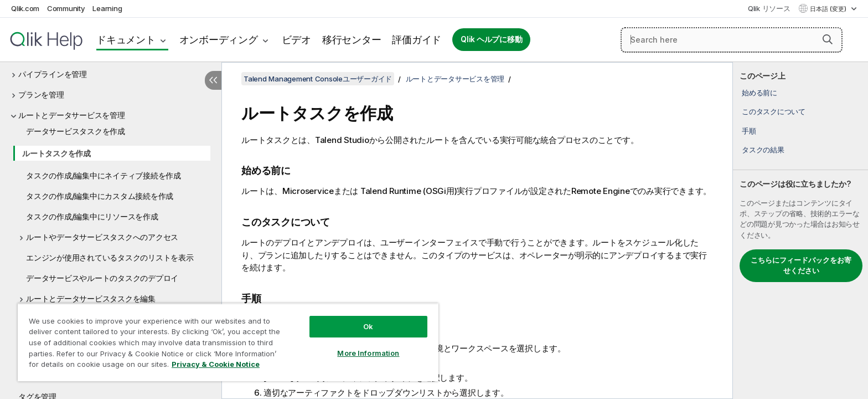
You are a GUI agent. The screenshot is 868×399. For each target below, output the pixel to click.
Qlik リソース (769, 8)
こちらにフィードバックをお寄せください (801, 265)
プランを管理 (41, 94)
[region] (228, 342)
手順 (749, 131)
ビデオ (296, 40)
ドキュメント (126, 40)
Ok (368, 326)
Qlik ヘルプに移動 (491, 39)
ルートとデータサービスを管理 (72, 115)
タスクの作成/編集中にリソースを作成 (92, 216)
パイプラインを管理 (53, 74)
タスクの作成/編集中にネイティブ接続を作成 (104, 175)
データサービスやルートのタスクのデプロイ (102, 278)
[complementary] (800, 231)
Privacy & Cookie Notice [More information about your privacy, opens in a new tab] (216, 364)
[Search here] (732, 40)
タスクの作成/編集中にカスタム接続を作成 (100, 196)
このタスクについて (774, 111)
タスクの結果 (763, 150)
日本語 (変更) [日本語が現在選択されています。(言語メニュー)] (829, 9)
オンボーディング (219, 40)
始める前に (759, 93)
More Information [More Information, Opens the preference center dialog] (368, 353)
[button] (828, 39)
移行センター (352, 40)
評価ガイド (417, 40)
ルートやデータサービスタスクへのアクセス (102, 237)
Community (66, 8)
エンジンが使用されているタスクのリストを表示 (110, 257)
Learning (107, 8)
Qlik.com (25, 8)
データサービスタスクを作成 (76, 131)
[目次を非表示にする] (213, 80)
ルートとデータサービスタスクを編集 (91, 298)
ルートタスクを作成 (56, 153)
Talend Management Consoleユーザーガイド (318, 79)
